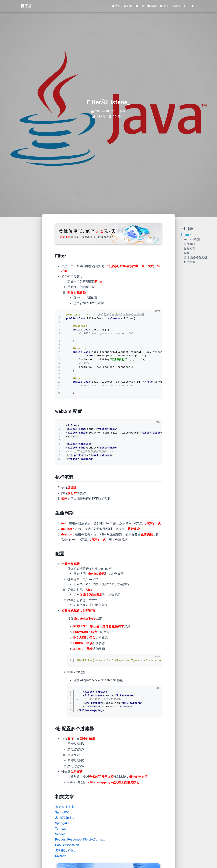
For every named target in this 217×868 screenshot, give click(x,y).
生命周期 (189, 248)
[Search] (186, 6)
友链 (176, 6)
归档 (128, 6)
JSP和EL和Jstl (65, 850)
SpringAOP (63, 823)
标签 (152, 6)
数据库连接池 (65, 807)
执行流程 (189, 244)
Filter (187, 235)
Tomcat (61, 829)
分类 (140, 6)
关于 (164, 6)
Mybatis (61, 856)
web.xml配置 (192, 239)
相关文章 (189, 262)
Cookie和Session (67, 845)
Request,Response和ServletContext (80, 839)
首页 (116, 6)
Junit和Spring (65, 818)
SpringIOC (62, 812)
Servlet (60, 834)
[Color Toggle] (193, 6)
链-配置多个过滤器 (196, 258)
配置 (187, 253)
